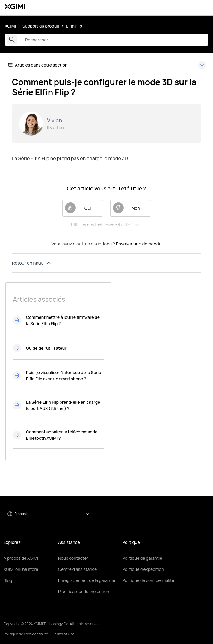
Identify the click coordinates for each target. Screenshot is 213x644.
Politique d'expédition (143, 569)
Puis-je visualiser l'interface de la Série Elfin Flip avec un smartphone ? (64, 376)
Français (52, 514)
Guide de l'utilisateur (46, 348)
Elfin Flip (74, 26)
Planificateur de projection (84, 591)
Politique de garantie (142, 558)
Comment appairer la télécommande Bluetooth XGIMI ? (62, 435)
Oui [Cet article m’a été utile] (78, 208)
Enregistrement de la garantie (87, 580)
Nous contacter (73, 558)
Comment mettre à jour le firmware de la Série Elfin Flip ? (63, 320)
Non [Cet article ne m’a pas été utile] (127, 208)
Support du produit (41, 26)
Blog (8, 580)
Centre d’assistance (77, 569)
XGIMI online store (21, 569)
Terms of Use (64, 634)
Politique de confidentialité (148, 580)
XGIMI (10, 26)
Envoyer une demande (139, 244)
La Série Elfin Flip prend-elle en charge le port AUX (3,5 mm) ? (63, 405)
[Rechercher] (106, 40)
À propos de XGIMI (21, 558)
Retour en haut (32, 263)
